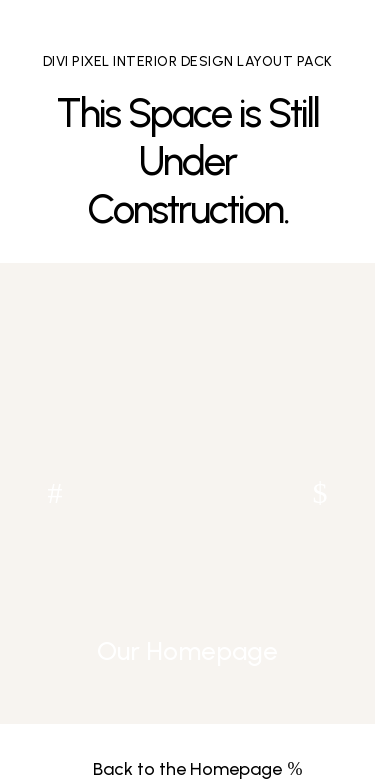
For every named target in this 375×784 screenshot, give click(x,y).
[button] (320, 493)
